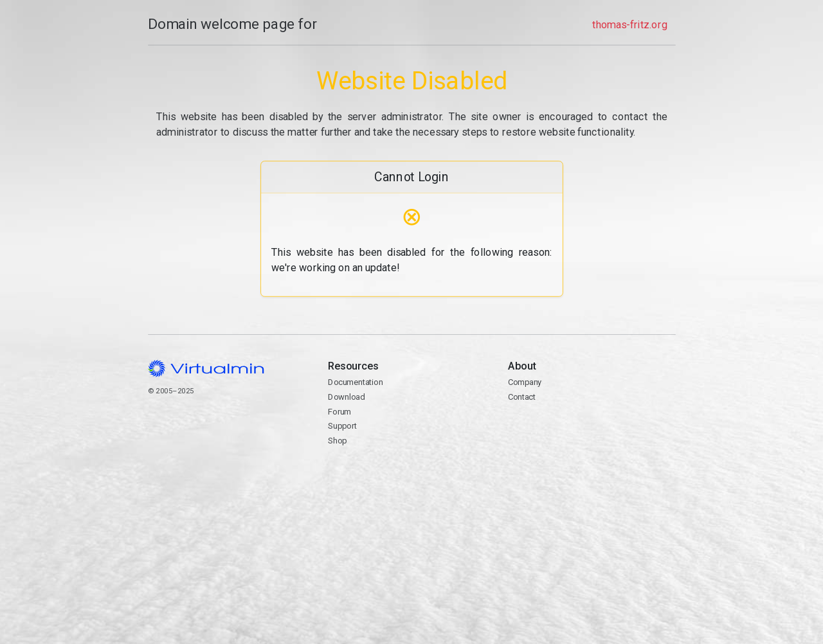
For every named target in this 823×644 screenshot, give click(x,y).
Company (525, 382)
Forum (339, 412)
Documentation (355, 382)
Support (342, 426)
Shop (337, 441)
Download (346, 397)
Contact (592, 434)
